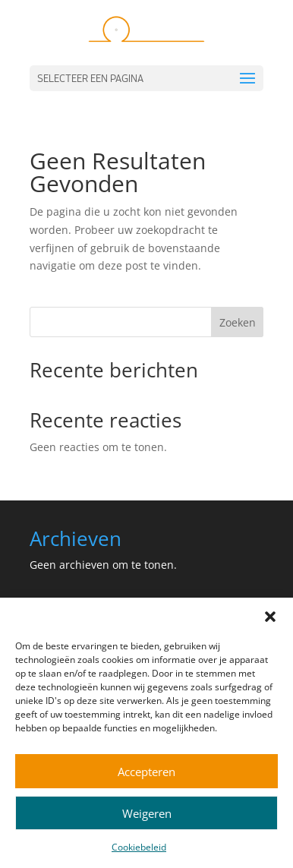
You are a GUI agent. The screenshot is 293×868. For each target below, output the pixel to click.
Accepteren (146, 772)
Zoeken (238, 322)
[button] (270, 617)
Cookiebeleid (139, 847)
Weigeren (147, 813)
